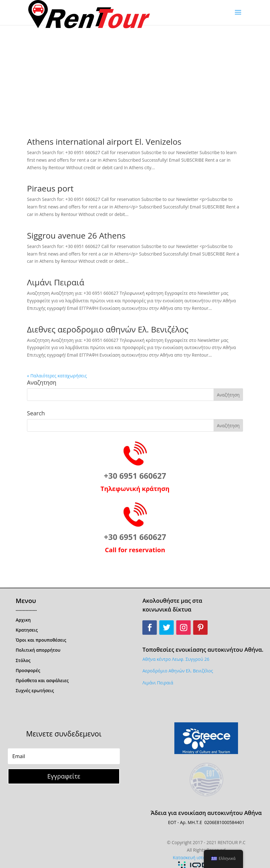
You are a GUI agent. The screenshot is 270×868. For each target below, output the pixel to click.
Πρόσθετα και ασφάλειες (42, 680)
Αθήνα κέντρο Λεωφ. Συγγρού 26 (176, 659)
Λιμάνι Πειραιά (56, 282)
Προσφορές (28, 670)
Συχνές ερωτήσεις (35, 690)
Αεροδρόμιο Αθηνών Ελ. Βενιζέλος (178, 671)
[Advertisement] (135, 72)
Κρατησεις (27, 630)
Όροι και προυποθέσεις (41, 640)
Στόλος (23, 660)
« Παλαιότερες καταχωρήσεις (57, 376)
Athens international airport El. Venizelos (104, 142)
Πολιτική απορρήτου (38, 650)
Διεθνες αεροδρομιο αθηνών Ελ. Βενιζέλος (108, 329)
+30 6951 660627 (135, 476)
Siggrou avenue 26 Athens (76, 235)
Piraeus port (50, 188)
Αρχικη (23, 620)
